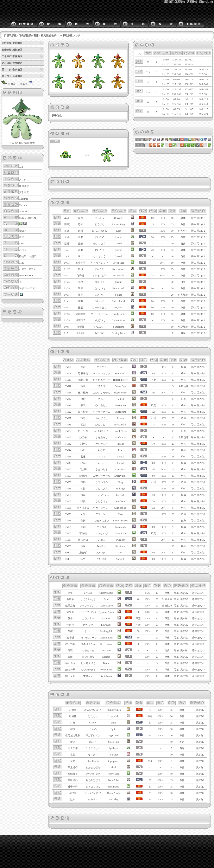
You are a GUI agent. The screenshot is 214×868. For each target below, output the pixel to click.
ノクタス (24, 180)
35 (172, 224)
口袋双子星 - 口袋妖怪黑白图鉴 (21, 36)
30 (172, 231)
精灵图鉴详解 (48, 36)
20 (172, 276)
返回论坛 (180, 2)
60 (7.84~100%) (27, 288)
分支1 (55, 141)
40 (172, 244)
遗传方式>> (198, 593)
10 (172, 218)
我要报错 (192, 2)
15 (172, 269)
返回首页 (169, 2)
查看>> (27, 84)
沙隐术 (23, 231)
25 (172, 237)
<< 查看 (8, 84)
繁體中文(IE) (206, 2)
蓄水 (21, 237)
